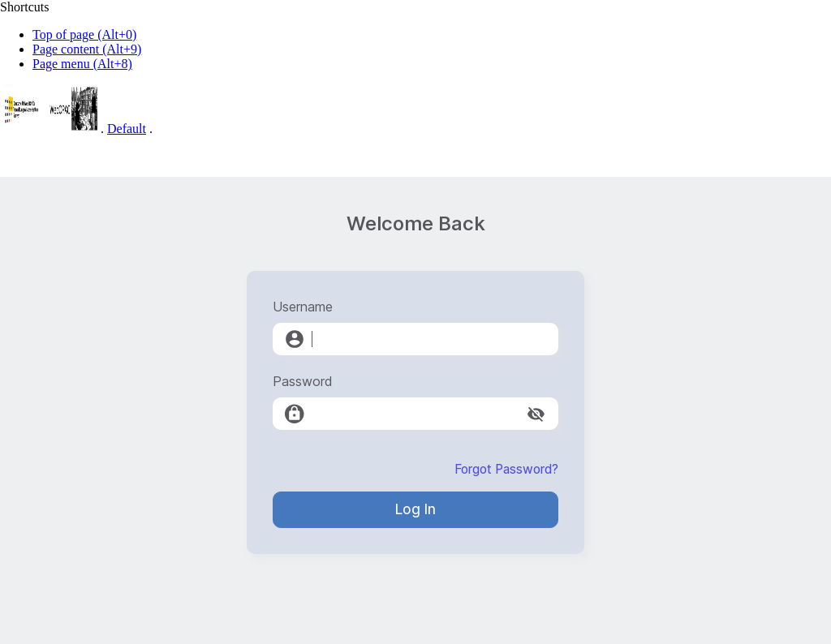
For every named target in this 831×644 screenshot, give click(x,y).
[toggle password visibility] (536, 414)
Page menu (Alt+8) (82, 64)
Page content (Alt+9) (87, 49)
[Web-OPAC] (49, 129)
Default (127, 129)
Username (303, 307)
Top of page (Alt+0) (84, 34)
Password (303, 381)
